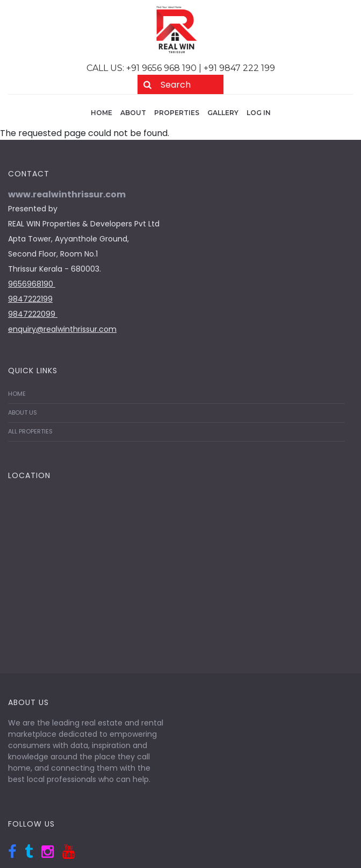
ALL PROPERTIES (30, 431)
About (133, 113)
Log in (259, 113)
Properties (177, 113)
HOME (17, 394)
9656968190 (32, 284)
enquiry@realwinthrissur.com (62, 329)
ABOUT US (23, 412)
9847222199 (30, 299)
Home (102, 113)
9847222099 (33, 314)
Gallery (223, 113)
